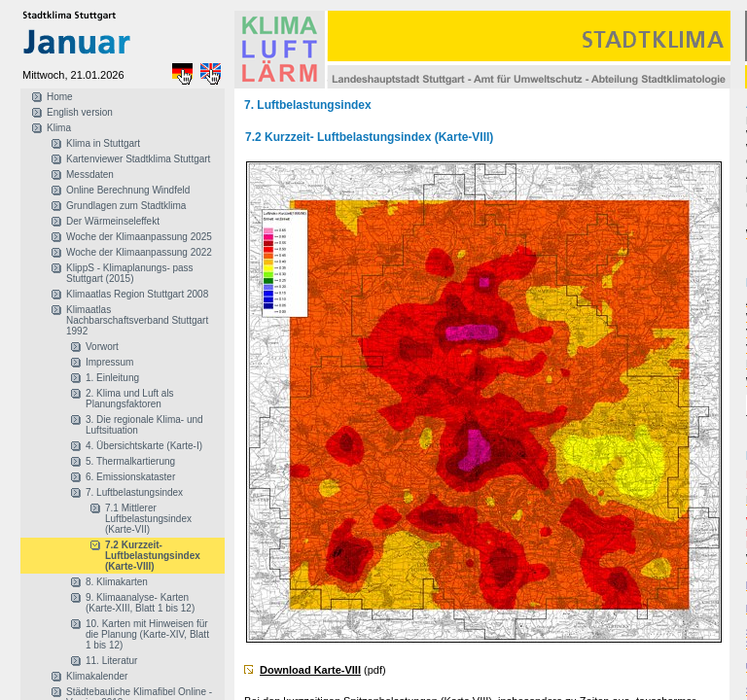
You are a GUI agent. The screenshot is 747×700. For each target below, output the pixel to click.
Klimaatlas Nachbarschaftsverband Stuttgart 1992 (137, 320)
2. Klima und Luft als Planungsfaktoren (130, 399)
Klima (59, 128)
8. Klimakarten (117, 582)
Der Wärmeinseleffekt (113, 221)
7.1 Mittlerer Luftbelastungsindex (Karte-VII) (148, 519)
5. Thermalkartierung (130, 461)
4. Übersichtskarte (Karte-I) (144, 446)
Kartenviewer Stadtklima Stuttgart (138, 159)
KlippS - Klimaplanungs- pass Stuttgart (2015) (130, 273)
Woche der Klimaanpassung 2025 (139, 237)
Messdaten (90, 175)
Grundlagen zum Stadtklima (126, 206)
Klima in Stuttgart (103, 143)
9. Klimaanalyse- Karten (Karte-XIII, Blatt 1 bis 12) (140, 603)
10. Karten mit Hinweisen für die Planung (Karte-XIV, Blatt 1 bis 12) (147, 634)
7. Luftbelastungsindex (134, 492)
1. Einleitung (112, 378)
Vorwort (102, 347)
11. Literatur (111, 661)
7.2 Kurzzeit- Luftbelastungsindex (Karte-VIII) (153, 556)
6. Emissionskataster (130, 477)
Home (60, 97)
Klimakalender (97, 676)
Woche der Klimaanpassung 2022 (139, 252)
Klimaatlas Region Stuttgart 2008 (137, 294)
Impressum (109, 362)
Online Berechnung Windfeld (128, 190)
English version (80, 112)
